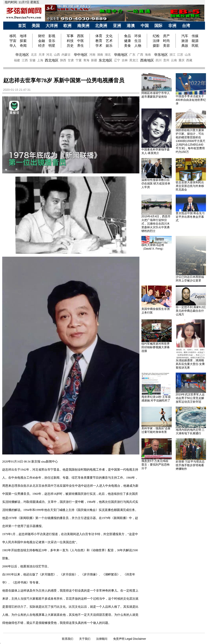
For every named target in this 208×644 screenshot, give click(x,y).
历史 (70, 46)
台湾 (186, 26)
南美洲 (83, 26)
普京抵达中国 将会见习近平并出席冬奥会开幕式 (190, 217)
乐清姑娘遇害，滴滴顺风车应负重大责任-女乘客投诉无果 (190, 364)
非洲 (172, 26)
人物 (138, 46)
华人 (13, 46)
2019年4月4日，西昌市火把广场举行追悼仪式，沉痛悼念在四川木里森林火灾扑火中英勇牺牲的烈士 (156, 224)
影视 (52, 36)
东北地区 (106, 60)
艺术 (109, 41)
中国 (145, 26)
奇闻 (23, 46)
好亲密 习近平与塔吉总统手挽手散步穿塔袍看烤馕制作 (190, 465)
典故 (185, 46)
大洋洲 (52, 26)
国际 (158, 26)
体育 (99, 36)
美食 (128, 46)
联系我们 (68, 639)
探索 (23, 41)
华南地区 (121, 55)
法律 (156, 41)
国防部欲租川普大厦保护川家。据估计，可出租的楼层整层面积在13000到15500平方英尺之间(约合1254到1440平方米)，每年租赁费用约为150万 (191, 141)
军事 (70, 36)
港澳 (131, 26)
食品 (128, 36)
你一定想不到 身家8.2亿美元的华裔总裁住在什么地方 (191, 311)
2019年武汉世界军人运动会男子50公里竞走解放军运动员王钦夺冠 (190, 398)
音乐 (52, 41)
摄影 (156, 46)
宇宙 (13, 41)
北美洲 (101, 26)
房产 (166, 36)
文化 (109, 36)
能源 (195, 41)
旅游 (185, 41)
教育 (99, 41)
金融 (42, 41)
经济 (42, 46)
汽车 (185, 36)
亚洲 (117, 26)
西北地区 (52, 60)
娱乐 (109, 46)
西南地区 (147, 60)
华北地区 (22, 55)
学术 (99, 46)
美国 (36, 26)
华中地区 (81, 55)
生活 (138, 41)
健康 (128, 41)
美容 (166, 46)
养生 (80, 46)
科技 (70, 41)
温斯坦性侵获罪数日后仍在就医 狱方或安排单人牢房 (156, 183)
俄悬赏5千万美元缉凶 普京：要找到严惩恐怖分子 (156, 465)
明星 (52, 46)
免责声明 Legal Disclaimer (130, 639)
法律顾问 (102, 639)
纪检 (156, 36)
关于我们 (85, 639)
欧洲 (67, 26)
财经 (42, 36)
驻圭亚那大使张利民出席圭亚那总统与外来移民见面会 (190, 186)
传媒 (195, 36)
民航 (195, 46)
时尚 (166, 41)
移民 (13, 36)
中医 (80, 41)
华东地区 (161, 55)
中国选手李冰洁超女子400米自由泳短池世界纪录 (191, 100)
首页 (22, 26)
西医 (80, 36)
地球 (23, 36)
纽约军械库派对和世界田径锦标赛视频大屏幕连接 (156, 347)
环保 (138, 36)
